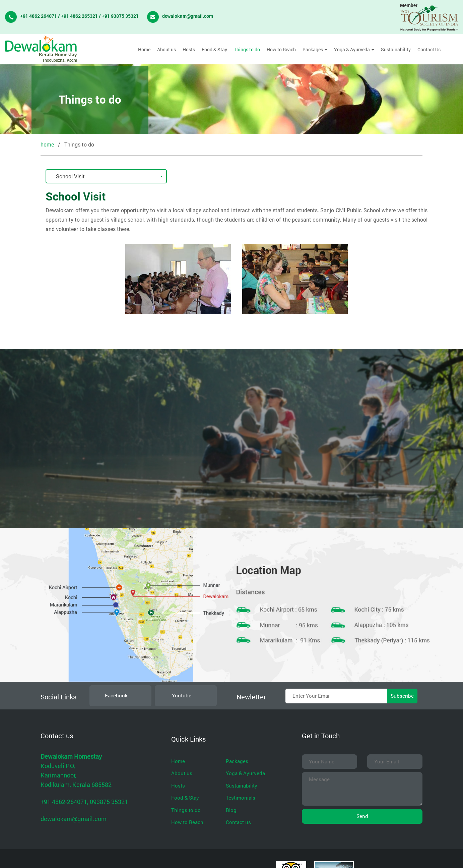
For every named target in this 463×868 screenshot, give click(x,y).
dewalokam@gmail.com (188, 16)
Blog (231, 810)
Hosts (189, 49)
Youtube (181, 695)
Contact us (238, 822)
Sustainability (396, 49)
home (47, 144)
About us (167, 49)
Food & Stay (214, 49)
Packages (315, 49)
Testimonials (241, 798)
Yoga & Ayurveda (354, 49)
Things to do (247, 49)
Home (144, 49)
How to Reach (281, 49)
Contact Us (429, 49)
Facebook (116, 695)
